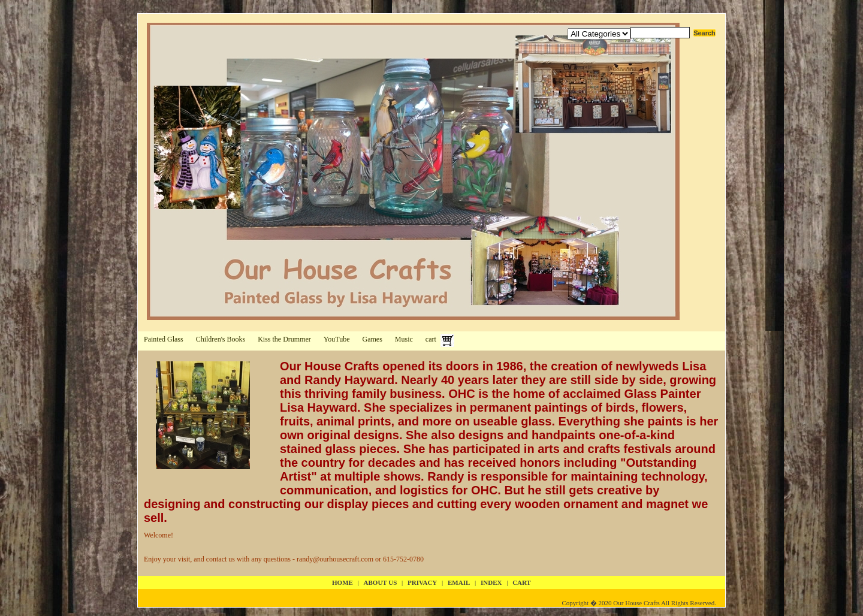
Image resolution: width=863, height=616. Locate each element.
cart (431, 339)
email (459, 582)
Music (404, 339)
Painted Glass (164, 339)
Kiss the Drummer (284, 339)
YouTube (337, 339)
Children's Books (221, 339)
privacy (422, 582)
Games (372, 339)
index (491, 582)
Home (343, 582)
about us (381, 582)
